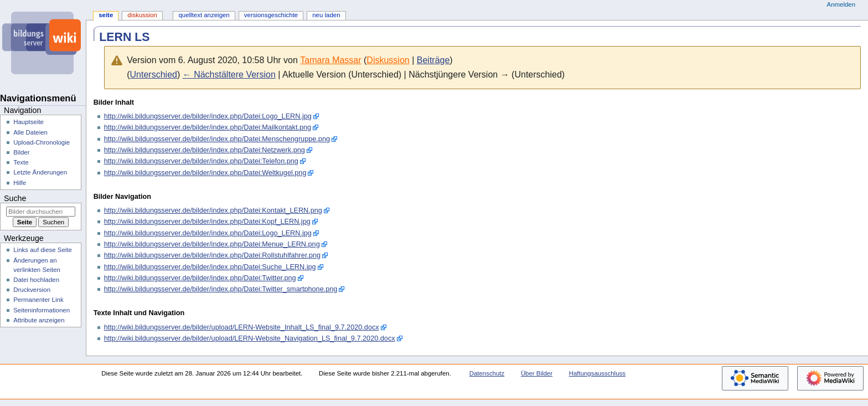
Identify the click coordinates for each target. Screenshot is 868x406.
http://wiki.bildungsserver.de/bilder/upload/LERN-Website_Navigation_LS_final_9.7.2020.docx (250, 338)
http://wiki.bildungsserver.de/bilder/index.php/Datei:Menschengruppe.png (217, 139)
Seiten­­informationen (42, 310)
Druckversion (32, 290)
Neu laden (326, 15)
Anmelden (841, 4)
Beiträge (433, 60)
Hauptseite (29, 122)
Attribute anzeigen (39, 320)
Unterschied (154, 74)
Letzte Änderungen (40, 172)
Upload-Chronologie (42, 142)
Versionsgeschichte (271, 15)
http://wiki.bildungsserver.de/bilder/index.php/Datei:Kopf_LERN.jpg (207, 222)
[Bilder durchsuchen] (41, 212)
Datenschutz (487, 373)
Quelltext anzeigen (204, 15)
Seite (106, 15)
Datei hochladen (36, 280)
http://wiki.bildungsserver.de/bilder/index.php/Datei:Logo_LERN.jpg (208, 116)
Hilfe (20, 183)
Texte (21, 162)
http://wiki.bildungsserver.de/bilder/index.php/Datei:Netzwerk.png (205, 150)
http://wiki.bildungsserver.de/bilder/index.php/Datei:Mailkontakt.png (208, 127)
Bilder (21, 152)
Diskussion (388, 60)
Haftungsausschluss (597, 373)
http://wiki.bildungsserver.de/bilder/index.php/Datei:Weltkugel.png (205, 173)
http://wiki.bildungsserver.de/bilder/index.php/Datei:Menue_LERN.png (212, 244)
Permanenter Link (38, 300)
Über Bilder (537, 373)
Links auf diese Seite (43, 250)
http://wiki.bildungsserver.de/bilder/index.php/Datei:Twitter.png (200, 278)
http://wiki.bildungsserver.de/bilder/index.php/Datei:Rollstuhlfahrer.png (212, 255)
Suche (15, 198)
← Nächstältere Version (229, 74)
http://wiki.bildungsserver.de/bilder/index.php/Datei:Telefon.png (201, 161)
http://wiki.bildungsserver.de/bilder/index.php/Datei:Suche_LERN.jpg (210, 267)
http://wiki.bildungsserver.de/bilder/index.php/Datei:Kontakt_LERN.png (213, 210)
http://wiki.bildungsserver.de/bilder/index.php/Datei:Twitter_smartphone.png (221, 289)
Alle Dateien (30, 132)
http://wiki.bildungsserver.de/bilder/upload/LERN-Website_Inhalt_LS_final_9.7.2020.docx (242, 327)
